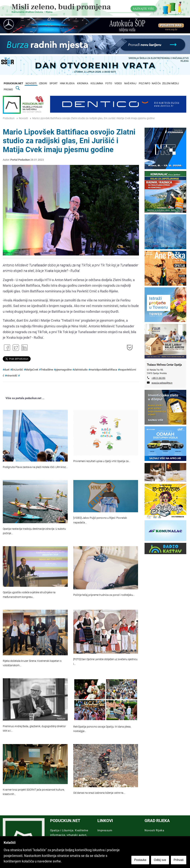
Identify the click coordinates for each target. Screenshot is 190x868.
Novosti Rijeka (154, 830)
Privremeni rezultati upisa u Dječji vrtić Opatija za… (102, 461)
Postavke (140, 860)
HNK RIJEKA (67, 83)
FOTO (109, 83)
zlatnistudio (81, 370)
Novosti (23, 118)
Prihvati (179, 860)
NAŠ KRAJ (130, 83)
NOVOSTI (31, 83)
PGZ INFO (145, 83)
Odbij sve (160, 860)
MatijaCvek (32, 370)
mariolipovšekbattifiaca (104, 370)
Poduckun (9, 118)
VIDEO (118, 83)
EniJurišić (17, 370)
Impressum (105, 830)
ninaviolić (12, 376)
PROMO (8, 90)
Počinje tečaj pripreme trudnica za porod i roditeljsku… (104, 595)
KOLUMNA (97, 83)
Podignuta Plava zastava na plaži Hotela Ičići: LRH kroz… (35, 467)
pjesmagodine (64, 370)
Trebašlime (47, 370)
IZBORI (43, 83)
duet (7, 370)
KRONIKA (83, 83)
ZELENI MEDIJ (171, 83)
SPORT (54, 83)
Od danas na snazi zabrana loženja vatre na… (99, 793)
